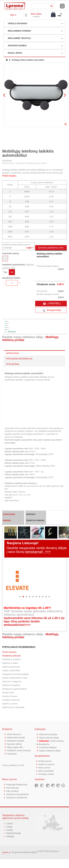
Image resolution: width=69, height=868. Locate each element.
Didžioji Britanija (14, 833)
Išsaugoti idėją (51, 310)
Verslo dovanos (9, 652)
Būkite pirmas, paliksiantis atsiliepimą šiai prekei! (25, 163)
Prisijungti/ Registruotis (17, 784)
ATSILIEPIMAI (13, 364)
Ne (12, 272)
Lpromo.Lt (6, 852)
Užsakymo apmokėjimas (18, 794)
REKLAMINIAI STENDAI (19, 31)
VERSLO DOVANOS (18, 23)
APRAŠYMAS (12, 353)
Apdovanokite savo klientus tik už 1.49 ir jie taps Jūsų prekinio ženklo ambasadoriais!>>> (34, 621)
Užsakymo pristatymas (17, 797)
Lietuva (9, 823)
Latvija (9, 827)
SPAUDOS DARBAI (17, 46)
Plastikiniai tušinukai (11, 656)
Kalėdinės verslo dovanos (19, 750)
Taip (5, 272)
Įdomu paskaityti (46, 771)
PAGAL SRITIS (15, 53)
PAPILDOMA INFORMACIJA (19, 359)
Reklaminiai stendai (16, 737)
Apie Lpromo (44, 768)
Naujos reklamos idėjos (50, 751)
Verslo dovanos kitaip (49, 738)
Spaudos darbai (14, 744)
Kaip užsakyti (12, 791)
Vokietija (10, 836)
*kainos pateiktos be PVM (13, 765)
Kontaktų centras (46, 774)
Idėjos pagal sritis (15, 747)
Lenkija (9, 830)
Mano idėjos (36, 14)
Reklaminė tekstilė (15, 741)
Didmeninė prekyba (48, 734)
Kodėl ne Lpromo (47, 764)
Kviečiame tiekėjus (48, 747)
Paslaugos (12, 754)
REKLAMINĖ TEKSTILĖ (19, 38)
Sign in (13, 15)
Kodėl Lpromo (45, 761)
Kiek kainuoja (12, 788)
